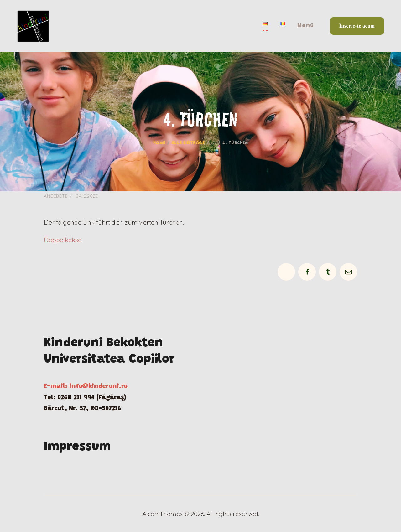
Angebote (56, 196)
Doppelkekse (63, 240)
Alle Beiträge (188, 143)
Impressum (77, 447)
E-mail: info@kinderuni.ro (86, 386)
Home (159, 143)
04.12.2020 (87, 196)
